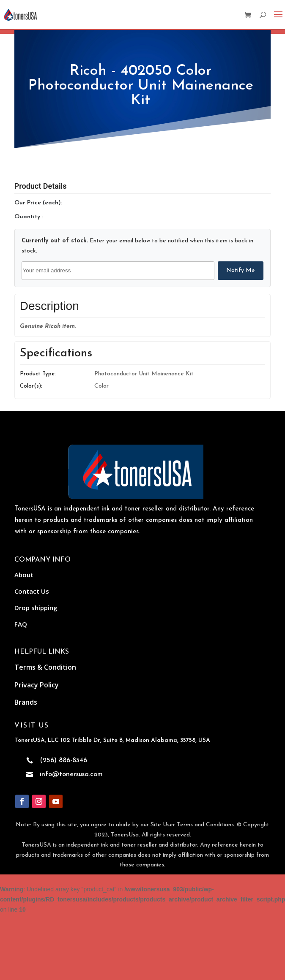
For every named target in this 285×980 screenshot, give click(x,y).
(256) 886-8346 (63, 760)
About (24, 575)
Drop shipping (36, 608)
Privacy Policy (37, 685)
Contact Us (32, 591)
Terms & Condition (45, 667)
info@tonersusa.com (71, 774)
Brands (26, 702)
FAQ (21, 624)
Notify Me (241, 270)
